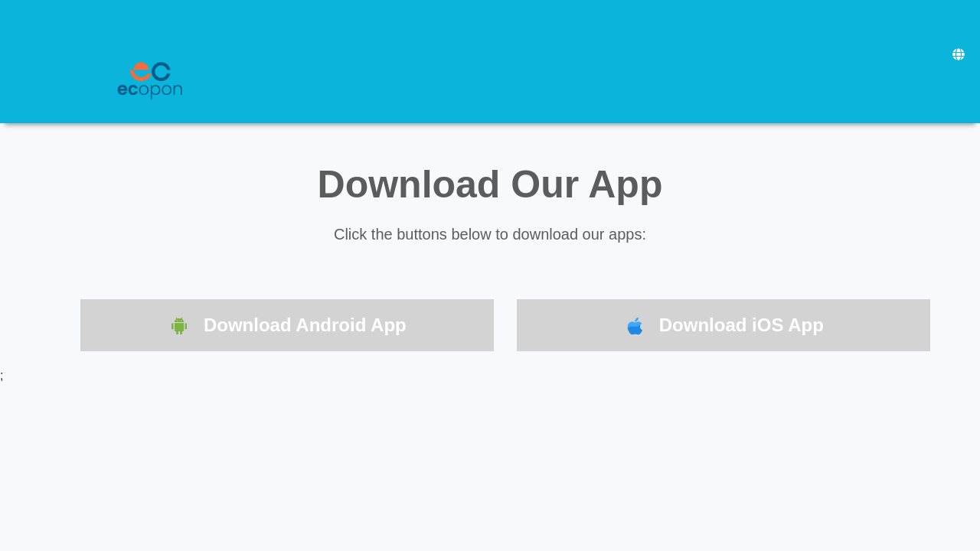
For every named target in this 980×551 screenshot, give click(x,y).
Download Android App (287, 326)
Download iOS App (724, 326)
